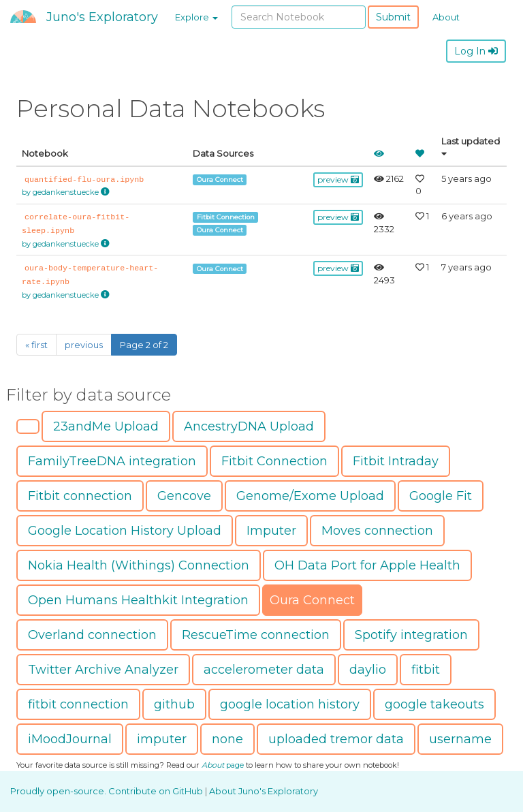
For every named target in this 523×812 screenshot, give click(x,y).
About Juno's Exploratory (264, 791)
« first (36, 345)
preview (338, 179)
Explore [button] (196, 17)
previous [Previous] (84, 345)
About (446, 17)
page (223, 765)
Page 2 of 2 (144, 345)
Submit (393, 17)
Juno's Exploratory (102, 17)
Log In (476, 51)
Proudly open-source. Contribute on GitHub (108, 791)
